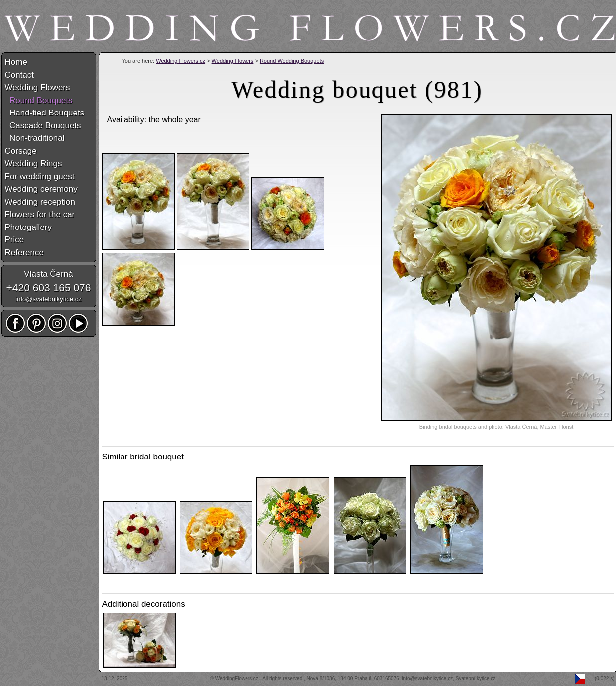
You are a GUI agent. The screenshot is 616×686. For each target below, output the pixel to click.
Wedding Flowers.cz (181, 61)
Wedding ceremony (41, 189)
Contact (20, 75)
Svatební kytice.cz (476, 678)
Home (16, 62)
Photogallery (29, 227)
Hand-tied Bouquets (45, 113)
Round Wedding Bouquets (292, 61)
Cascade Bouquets (43, 126)
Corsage (21, 151)
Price (15, 240)
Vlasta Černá (48, 274)
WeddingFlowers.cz (237, 678)
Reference (24, 253)
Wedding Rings (34, 164)
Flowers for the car (40, 214)
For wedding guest (40, 176)
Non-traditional (35, 138)
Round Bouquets (39, 100)
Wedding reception (40, 202)
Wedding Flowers (233, 61)
